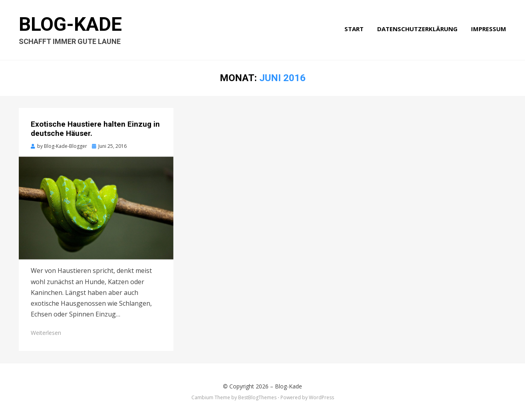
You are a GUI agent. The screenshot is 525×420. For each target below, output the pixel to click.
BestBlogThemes (257, 397)
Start (354, 29)
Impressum (489, 29)
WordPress (321, 397)
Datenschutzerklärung (417, 29)
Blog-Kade (70, 24)
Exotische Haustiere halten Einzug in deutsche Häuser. (95, 129)
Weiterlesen (46, 333)
